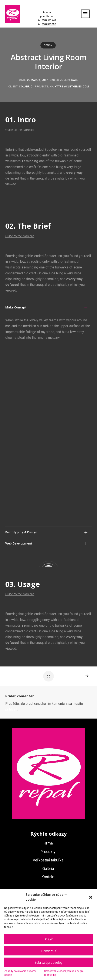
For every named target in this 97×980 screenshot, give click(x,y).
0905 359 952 (49, 24)
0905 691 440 (49, 20)
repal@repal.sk (52, 781)
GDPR (43, 804)
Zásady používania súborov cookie (20, 973)
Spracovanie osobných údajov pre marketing (64, 973)
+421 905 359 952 (51, 764)
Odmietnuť (49, 951)
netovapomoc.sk (27, 804)
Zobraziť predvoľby (48, 962)
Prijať (48, 939)
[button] (91, 897)
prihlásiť (11, 527)
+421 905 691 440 (51, 772)
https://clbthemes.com (72, 86)
